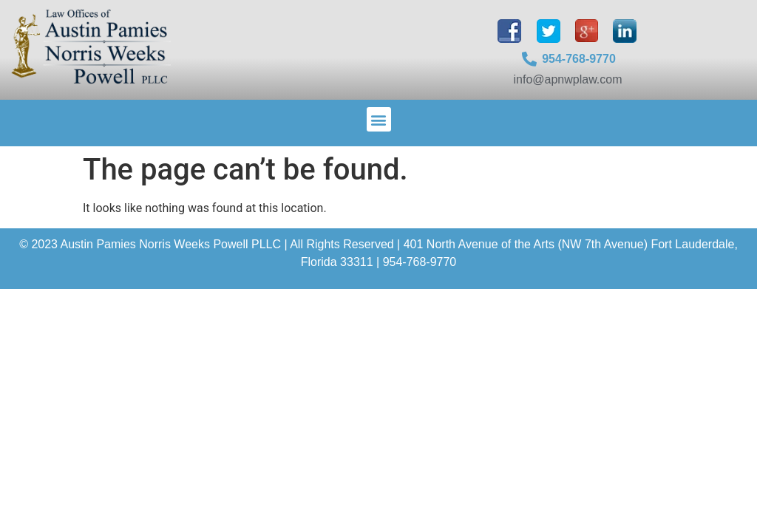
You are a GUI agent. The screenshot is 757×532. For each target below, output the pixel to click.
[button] (379, 119)
